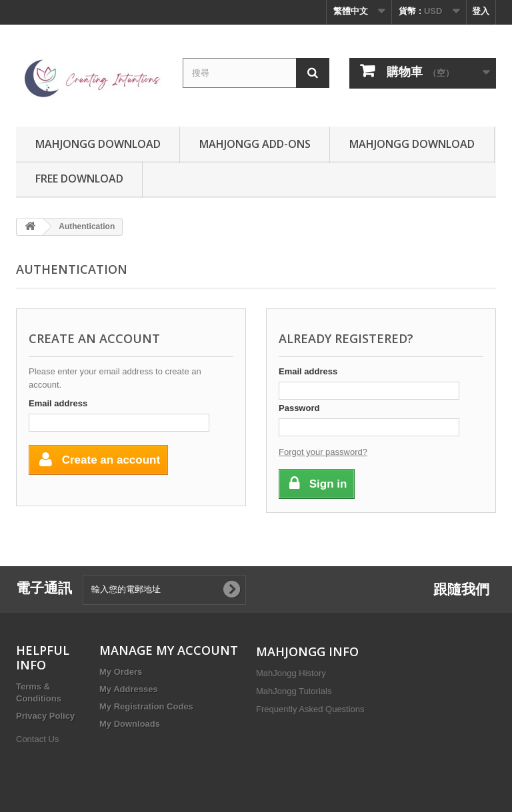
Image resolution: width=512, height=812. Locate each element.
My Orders (121, 672)
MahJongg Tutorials (294, 691)
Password (299, 408)
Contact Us (37, 739)
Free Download (79, 179)
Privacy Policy (45, 716)
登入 (481, 11)
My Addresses (129, 689)
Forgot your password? (323, 452)
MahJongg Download (98, 144)
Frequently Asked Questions (310, 709)
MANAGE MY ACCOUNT (169, 650)
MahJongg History (291, 673)
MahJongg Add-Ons (255, 144)
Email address (58, 403)
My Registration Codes (146, 706)
